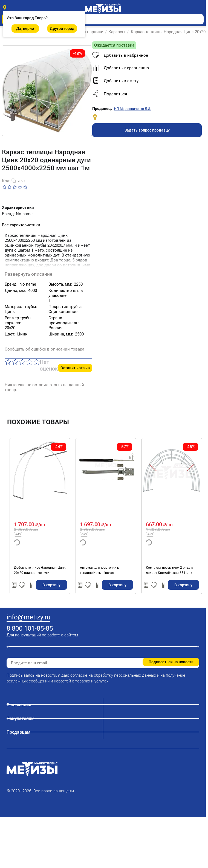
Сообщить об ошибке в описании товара (44, 349)
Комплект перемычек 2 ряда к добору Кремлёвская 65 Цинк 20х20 (169, 570)
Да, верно (25, 29)
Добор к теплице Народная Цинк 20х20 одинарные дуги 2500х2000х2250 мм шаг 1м (40, 570)
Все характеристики (21, 225)
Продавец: (102, 109)
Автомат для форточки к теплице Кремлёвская (99, 570)
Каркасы (117, 32)
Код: (6, 181)
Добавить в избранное (120, 55)
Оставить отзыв (75, 368)
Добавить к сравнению (121, 68)
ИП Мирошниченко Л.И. (133, 109)
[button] (147, 94)
